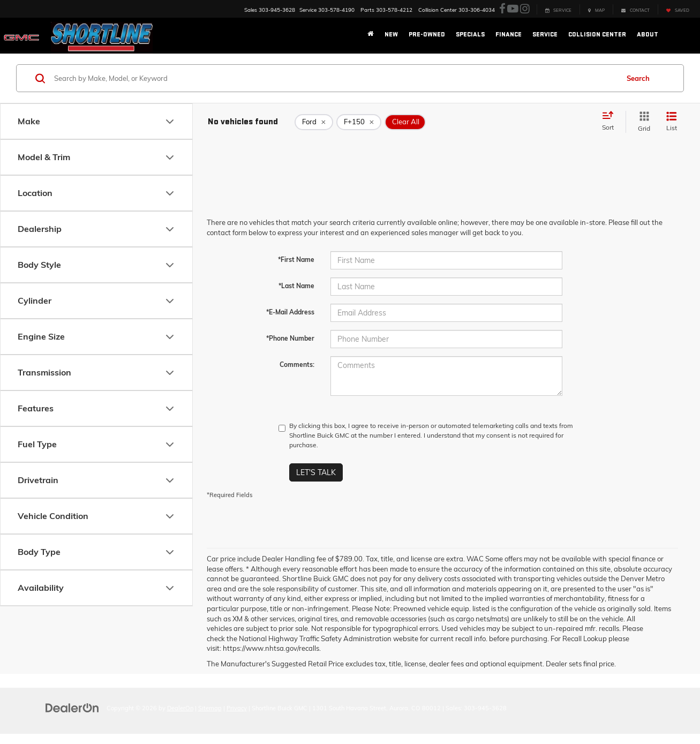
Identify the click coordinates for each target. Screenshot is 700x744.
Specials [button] (470, 35)
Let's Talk (316, 472)
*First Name (296, 260)
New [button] (391, 35)
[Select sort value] (611, 122)
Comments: (297, 365)
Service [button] (545, 35)
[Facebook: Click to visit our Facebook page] (502, 9)
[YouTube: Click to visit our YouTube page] (513, 9)
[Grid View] (642, 122)
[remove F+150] (359, 122)
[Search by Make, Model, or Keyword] (335, 78)
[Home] (371, 35)
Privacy (237, 708)
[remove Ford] (314, 122)
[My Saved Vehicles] (678, 9)
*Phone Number (290, 338)
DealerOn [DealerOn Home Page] (180, 708)
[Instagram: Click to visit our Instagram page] (525, 9)
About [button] (648, 35)
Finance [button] (509, 35)
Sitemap (210, 708)
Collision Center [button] (597, 35)
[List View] (672, 122)
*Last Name (296, 286)
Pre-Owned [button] (427, 35)
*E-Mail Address (290, 312)
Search (638, 78)
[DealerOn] (72, 708)
